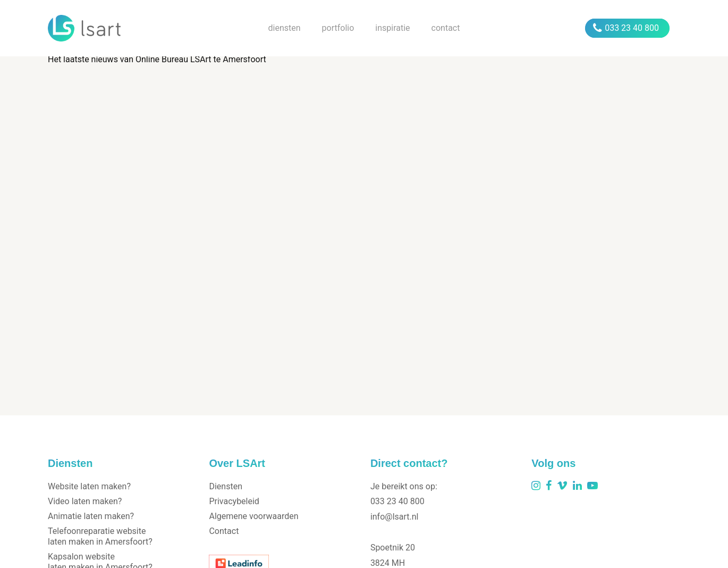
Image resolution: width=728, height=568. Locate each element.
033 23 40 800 (626, 28)
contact (446, 28)
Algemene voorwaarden (253, 516)
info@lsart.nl (395, 517)
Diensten (226, 486)
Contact (224, 531)
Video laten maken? (85, 501)
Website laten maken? (89, 486)
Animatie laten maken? (91, 516)
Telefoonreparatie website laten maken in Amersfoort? (100, 536)
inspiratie (392, 28)
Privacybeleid (234, 501)
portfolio (338, 28)
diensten (285, 28)
